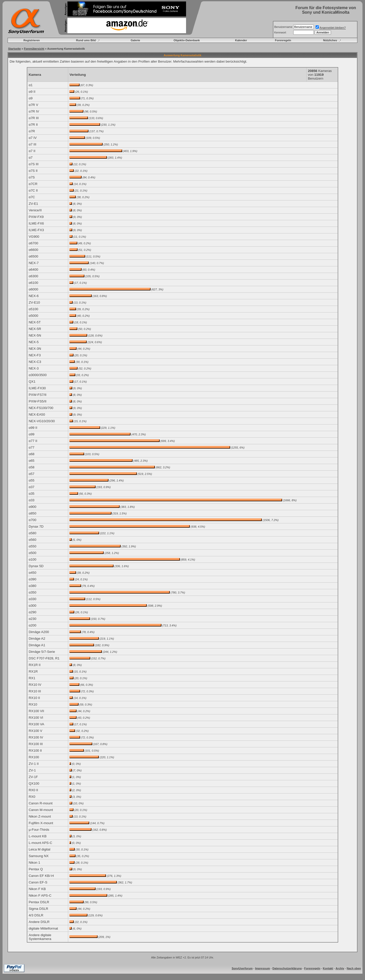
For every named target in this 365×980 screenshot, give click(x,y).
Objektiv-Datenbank (187, 40)
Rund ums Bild (86, 40)
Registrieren (32, 40)
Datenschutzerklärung (287, 968)
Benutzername (283, 27)
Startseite (14, 49)
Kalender (241, 40)
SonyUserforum (242, 968)
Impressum (262, 968)
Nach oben (354, 968)
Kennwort (280, 32)
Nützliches (330, 40)
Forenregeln (283, 40)
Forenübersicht (34, 49)
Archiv (340, 968)
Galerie (135, 40)
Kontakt (328, 968)
